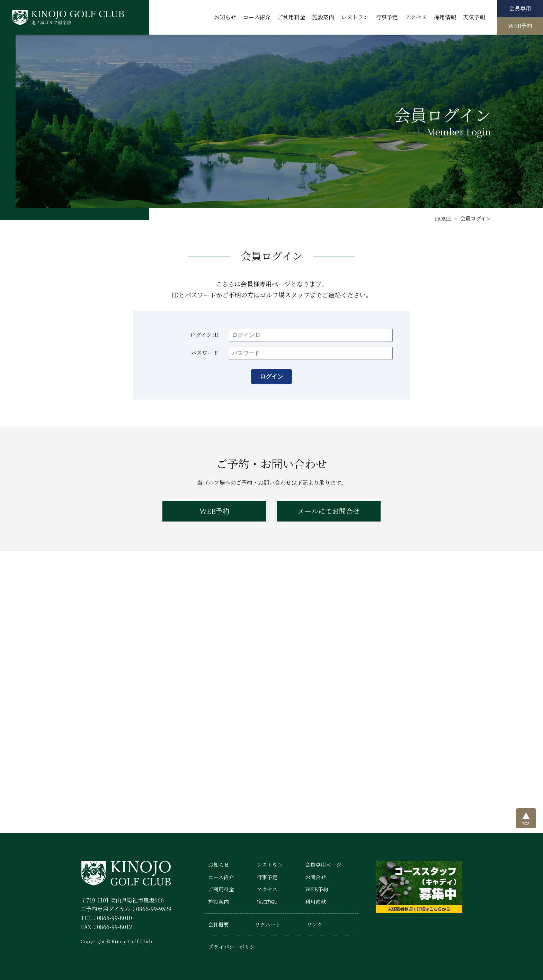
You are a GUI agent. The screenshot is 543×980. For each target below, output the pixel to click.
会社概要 (219, 924)
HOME (443, 218)
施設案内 (323, 17)
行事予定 (387, 17)
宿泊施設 (267, 902)
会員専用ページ (323, 865)
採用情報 (445, 17)
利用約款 (315, 902)
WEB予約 (520, 26)
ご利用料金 (291, 17)
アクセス (416, 17)
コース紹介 (257, 17)
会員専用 (520, 8)
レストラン (355, 17)
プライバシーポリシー (234, 947)
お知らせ (225, 17)
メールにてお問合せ (329, 511)
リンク (315, 924)
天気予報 (474, 17)
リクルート (268, 924)
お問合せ (315, 877)
